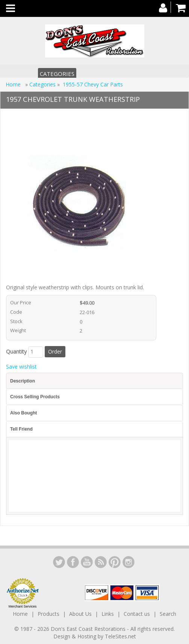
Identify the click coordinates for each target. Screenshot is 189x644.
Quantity (16, 351)
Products (48, 614)
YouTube (87, 562)
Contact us (137, 614)
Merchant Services (23, 606)
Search (168, 614)
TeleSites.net (120, 636)
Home (14, 84)
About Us (80, 614)
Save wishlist (21, 367)
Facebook (73, 562)
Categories (57, 74)
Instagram (129, 562)
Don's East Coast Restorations (89, 629)
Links (108, 614)
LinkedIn (59, 562)
